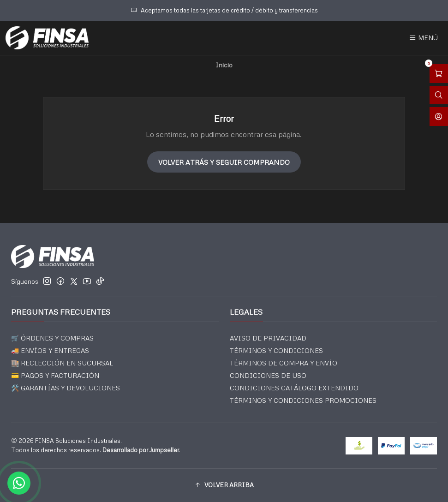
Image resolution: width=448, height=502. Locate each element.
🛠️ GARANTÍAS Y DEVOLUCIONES (66, 388)
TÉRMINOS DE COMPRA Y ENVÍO (284, 363)
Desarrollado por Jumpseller (141, 450)
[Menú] (423, 38)
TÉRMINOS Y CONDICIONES (276, 350)
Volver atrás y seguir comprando (224, 162)
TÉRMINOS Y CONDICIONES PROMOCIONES (303, 400)
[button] (224, 485)
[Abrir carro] (439, 74)
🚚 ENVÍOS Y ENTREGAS (50, 350)
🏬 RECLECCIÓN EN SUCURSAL (62, 363)
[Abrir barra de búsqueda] (439, 95)
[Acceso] (439, 117)
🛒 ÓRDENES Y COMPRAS (52, 338)
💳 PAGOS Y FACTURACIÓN (55, 375)
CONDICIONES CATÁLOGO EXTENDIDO (294, 388)
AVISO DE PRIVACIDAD (268, 338)
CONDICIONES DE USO (268, 375)
